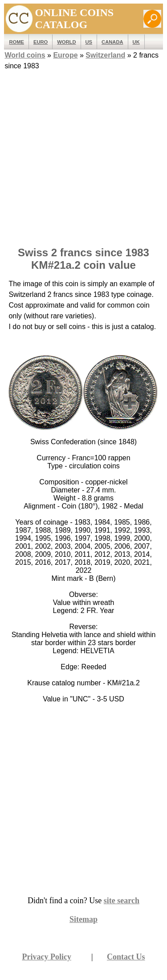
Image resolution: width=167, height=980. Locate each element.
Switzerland (105, 55)
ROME (16, 42)
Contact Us (126, 957)
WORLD (66, 42)
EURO (41, 42)
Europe (65, 55)
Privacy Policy (46, 957)
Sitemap (83, 919)
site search (122, 901)
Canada (112, 42)
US (89, 42)
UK (136, 42)
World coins (25, 55)
